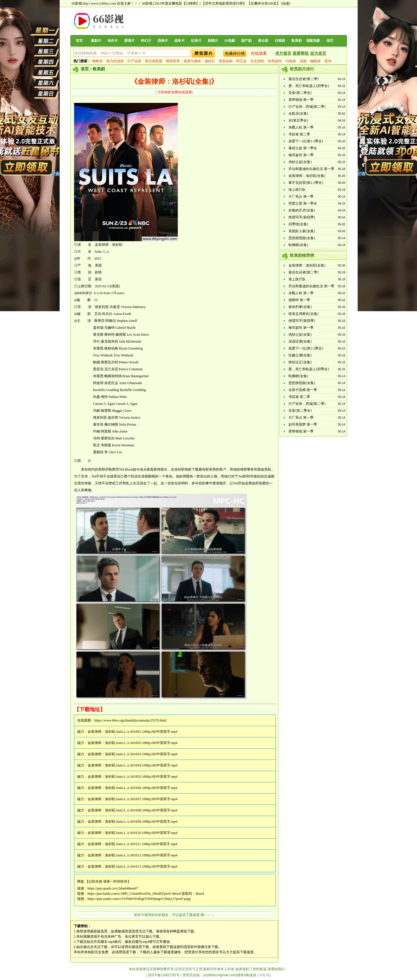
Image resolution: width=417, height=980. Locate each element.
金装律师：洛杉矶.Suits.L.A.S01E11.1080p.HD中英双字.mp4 (132, 844)
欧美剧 (297, 41)
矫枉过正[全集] (300, 362)
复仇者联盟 (154, 61)
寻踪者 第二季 (299, 134)
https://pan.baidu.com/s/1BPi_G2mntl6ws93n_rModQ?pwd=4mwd (134, 894)
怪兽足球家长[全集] (303, 314)
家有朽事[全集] (300, 307)
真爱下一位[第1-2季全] (306, 141)
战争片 (180, 41)
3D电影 (230, 41)
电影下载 (192, 469)
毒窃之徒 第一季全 (303, 148)
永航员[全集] (298, 114)
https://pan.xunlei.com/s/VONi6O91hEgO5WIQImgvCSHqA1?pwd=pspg (139, 899)
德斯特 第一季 (299, 300)
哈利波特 (275, 61)
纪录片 (196, 41)
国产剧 (246, 41)
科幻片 (146, 41)
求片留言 (283, 53)
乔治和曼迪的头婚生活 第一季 (311, 169)
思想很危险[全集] (302, 238)
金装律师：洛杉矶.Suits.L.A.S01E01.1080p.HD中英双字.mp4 (133, 732)
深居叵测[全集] (300, 341)
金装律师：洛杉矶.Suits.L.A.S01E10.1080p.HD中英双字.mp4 (133, 833)
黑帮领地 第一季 (301, 100)
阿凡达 (241, 61)
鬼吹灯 (210, 61)
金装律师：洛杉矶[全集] (307, 176)
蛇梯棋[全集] (298, 245)
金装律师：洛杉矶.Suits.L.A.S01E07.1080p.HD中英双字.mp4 (133, 799)
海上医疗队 (297, 190)
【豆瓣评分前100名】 (264, 3)
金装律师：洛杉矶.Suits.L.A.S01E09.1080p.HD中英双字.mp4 (133, 822)
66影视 (147, 3)
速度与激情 (192, 61)
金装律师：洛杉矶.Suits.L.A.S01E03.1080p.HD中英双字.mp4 (133, 754)
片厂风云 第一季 (301, 197)
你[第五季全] (298, 120)
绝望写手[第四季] (302, 217)
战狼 (303, 61)
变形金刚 (226, 61)
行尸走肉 (134, 61)
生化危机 (257, 61)
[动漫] (286, 3)
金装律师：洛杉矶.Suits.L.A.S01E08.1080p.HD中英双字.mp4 (133, 810)
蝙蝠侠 (316, 61)
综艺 (330, 41)
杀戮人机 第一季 (301, 127)
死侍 (328, 61)
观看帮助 (301, 53)
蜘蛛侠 (97, 61)
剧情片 (213, 41)
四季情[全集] (298, 224)
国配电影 (313, 41)
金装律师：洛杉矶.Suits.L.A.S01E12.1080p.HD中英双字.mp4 (133, 855)
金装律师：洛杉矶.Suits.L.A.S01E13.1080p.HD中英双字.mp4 (133, 866)
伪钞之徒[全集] (300, 162)
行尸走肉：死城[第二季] (307, 107)
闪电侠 (291, 61)
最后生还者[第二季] (303, 79)
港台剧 (263, 41)
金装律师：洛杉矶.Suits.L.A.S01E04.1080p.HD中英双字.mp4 (133, 765)
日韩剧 (280, 41)
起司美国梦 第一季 (303, 424)
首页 (79, 41)
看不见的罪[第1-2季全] (306, 183)
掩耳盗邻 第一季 (301, 155)
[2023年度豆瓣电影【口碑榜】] (177, 3)
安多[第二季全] (300, 93)
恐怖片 (163, 41)
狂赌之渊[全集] (300, 355)
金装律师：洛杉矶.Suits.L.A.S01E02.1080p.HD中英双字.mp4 (133, 743)
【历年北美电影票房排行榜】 (224, 3)
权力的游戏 (115, 61)
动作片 (113, 41)
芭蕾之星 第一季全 (303, 203)
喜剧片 (96, 41)
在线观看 (259, 53)
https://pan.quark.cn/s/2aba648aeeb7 (113, 888)
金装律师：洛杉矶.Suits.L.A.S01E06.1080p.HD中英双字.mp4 (133, 788)
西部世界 (173, 61)
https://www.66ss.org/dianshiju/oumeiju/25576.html (131, 720)
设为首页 (318, 53)
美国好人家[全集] (302, 231)
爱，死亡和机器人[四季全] (309, 86)
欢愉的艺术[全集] (302, 210)
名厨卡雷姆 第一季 (303, 390)
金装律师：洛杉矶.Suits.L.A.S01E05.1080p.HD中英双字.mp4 (133, 777)
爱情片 (129, 41)
